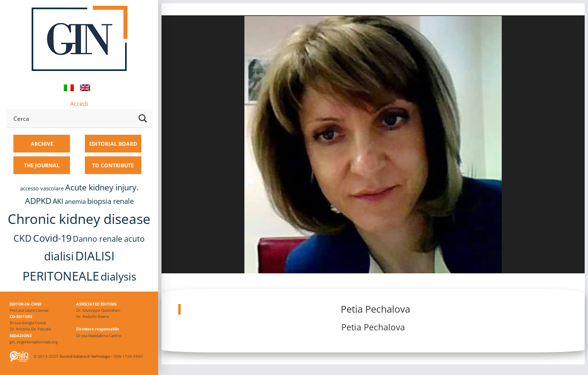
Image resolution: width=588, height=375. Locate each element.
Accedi (79, 104)
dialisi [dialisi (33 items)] (59, 256)
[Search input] (72, 118)
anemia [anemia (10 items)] (75, 202)
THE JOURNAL (42, 165)
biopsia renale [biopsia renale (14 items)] (110, 201)
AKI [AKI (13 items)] (58, 201)
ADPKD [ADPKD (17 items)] (38, 201)
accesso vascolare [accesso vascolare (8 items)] (42, 188)
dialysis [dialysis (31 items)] (118, 276)
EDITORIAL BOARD (113, 144)
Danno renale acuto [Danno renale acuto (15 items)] (109, 239)
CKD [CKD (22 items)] (23, 238)
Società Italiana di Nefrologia (85, 356)
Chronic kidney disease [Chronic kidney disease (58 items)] (79, 219)
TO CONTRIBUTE (113, 165)
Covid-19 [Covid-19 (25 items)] (52, 238)
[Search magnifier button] (143, 118)
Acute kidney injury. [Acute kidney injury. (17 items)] (102, 187)
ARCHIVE (42, 144)
